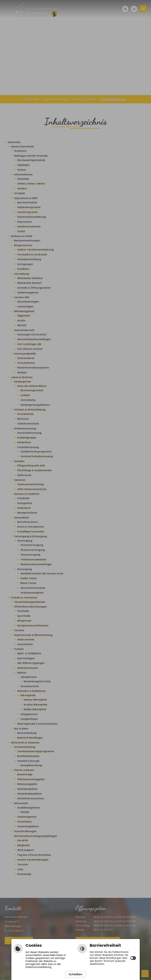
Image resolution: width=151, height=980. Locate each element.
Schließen (75, 974)
